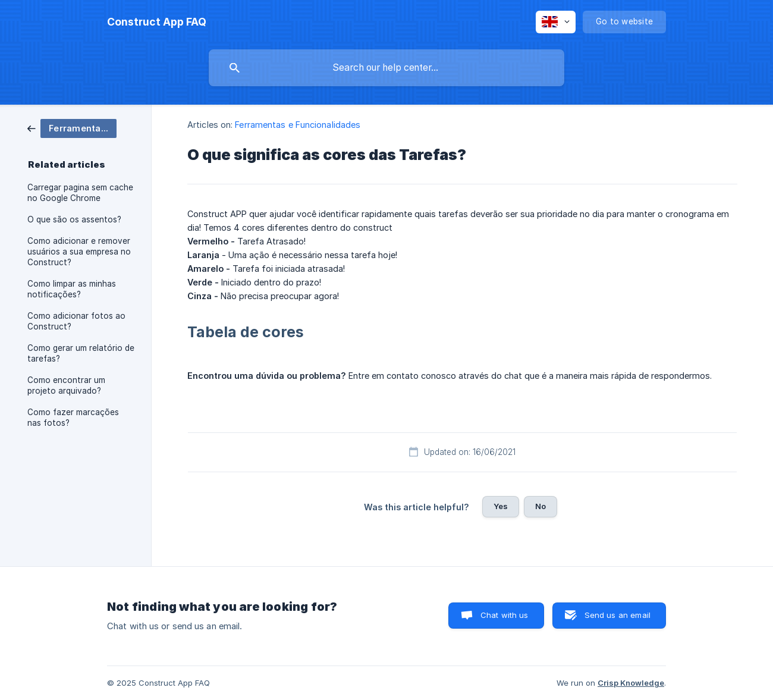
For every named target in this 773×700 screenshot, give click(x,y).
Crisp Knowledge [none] (631, 683)
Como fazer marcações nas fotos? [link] (73, 418)
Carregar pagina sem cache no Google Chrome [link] (80, 193)
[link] (72, 128)
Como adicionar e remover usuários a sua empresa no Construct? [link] (79, 252)
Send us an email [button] (618, 615)
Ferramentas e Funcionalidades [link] (298, 125)
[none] (157, 22)
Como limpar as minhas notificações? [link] (72, 289)
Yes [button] (501, 506)
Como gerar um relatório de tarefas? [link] (81, 353)
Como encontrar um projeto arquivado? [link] (66, 385)
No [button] (541, 506)
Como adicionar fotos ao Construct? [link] (76, 321)
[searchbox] (386, 68)
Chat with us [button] (505, 615)
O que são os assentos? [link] (74, 219)
